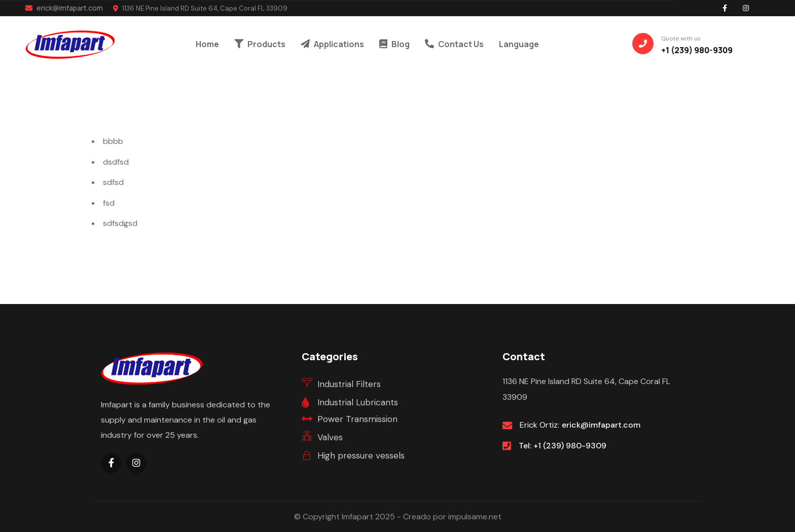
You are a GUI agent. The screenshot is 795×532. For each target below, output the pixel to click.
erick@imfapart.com (64, 8)
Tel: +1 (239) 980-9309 (563, 446)
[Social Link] (725, 8)
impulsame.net (475, 517)
